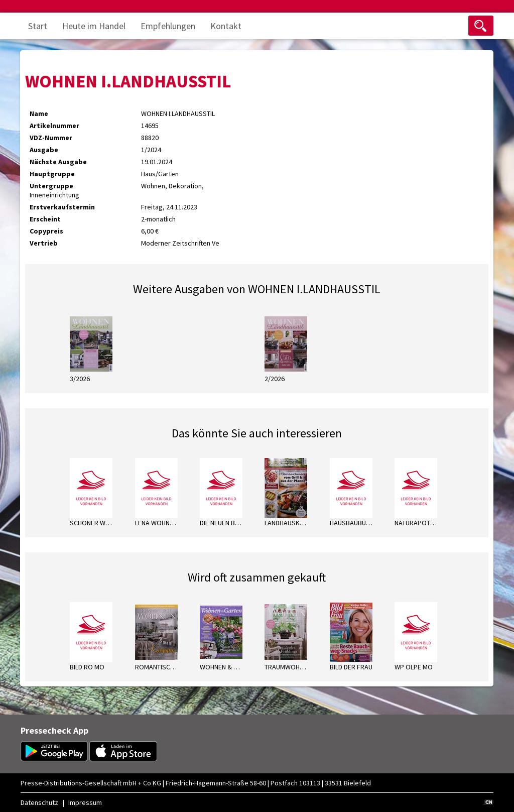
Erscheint (45, 219)
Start (38, 26)
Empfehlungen (168, 26)
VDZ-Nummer (51, 138)
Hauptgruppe (52, 174)
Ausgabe (44, 150)
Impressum (85, 802)
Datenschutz (39, 802)
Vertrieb (44, 243)
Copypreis (46, 231)
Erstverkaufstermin (62, 207)
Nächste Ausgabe (58, 162)
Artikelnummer (54, 126)
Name (39, 113)
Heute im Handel (94, 26)
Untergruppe (51, 186)
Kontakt (226, 26)
